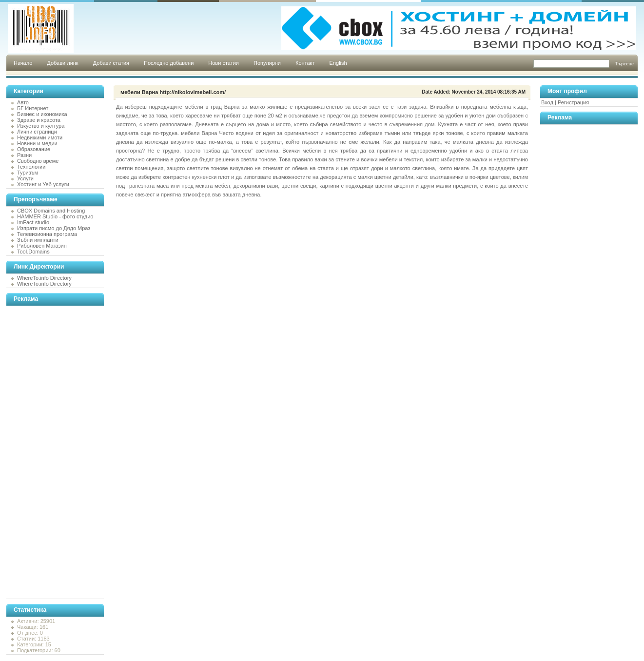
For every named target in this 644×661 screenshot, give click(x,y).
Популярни (267, 63)
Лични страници (37, 132)
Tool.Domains (33, 252)
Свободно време (38, 161)
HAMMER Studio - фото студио (55, 216)
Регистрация (573, 102)
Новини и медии (37, 143)
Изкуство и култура (41, 126)
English (338, 63)
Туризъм (28, 173)
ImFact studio (33, 222)
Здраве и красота (39, 120)
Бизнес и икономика (42, 114)
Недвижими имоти (40, 137)
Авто (23, 102)
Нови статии (224, 63)
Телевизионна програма (47, 234)
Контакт (305, 63)
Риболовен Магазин (42, 246)
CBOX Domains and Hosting (51, 211)
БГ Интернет (33, 108)
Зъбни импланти (38, 240)
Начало (23, 63)
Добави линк (62, 63)
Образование (34, 149)
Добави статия (111, 63)
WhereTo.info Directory (44, 278)
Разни (24, 155)
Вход (547, 102)
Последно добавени (169, 63)
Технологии (31, 167)
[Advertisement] (45, 452)
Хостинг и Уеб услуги (43, 184)
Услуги (25, 178)
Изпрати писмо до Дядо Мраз (54, 228)
